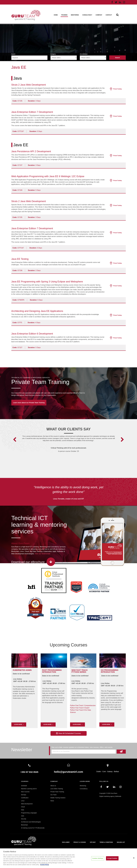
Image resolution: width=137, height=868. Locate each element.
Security (24, 819)
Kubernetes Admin (22, 670)
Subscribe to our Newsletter (61, 751)
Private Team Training (40, 382)
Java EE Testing (20, 259)
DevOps (24, 795)
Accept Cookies (112, 858)
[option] (68, 446)
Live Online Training (57, 789)
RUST (45, 670)
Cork (104, 772)
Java (18, 78)
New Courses (25, 792)
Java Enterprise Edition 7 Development (32, 112)
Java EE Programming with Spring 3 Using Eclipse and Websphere (47, 282)
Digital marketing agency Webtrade (110, 796)
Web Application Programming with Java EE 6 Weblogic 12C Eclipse (48, 176)
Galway (110, 772)
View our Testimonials (43, 554)
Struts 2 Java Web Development (29, 85)
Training (64, 15)
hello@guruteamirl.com (69, 772)
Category (53, 54)
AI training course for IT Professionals (33, 828)
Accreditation (84, 54)
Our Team (54, 795)
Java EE (21, 145)
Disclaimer (66, 842)
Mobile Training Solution (58, 798)
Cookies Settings (98, 858)
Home (56, 15)
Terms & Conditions (106, 842)
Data (23, 810)
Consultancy (87, 15)
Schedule (24, 786)
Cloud (23, 807)
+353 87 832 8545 (29, 772)
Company (99, 15)
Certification (25, 798)
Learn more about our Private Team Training (29, 403)
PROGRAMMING (55, 670)
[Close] (134, 858)
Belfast (116, 772)
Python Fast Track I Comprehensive (83, 705)
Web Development (27, 804)
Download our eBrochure (28, 562)
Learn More (47, 724)
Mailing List (121, 842)
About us (53, 786)
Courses (25, 781)
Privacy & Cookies (80, 842)
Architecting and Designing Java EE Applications (37, 311)
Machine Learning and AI (29, 789)
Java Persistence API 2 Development (31, 151)
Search (13, 54)
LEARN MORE (18, 724)
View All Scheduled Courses (68, 733)
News (52, 801)
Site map (93, 842)
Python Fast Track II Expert (80, 708)
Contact (109, 15)
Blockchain (24, 825)
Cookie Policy (45, 865)
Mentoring (75, 15)
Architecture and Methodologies (31, 822)
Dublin (99, 772)
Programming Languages (29, 813)
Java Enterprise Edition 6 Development (32, 334)
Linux (23, 801)
